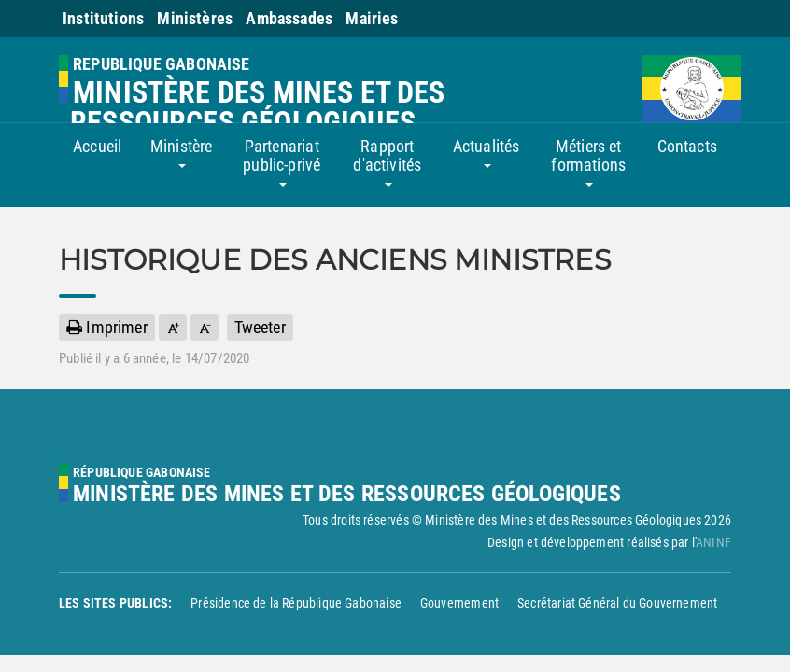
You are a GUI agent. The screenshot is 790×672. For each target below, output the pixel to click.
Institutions (103, 18)
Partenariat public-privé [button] (282, 161)
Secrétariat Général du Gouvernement (617, 603)
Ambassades (289, 18)
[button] (173, 327)
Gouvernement (459, 603)
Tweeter (260, 327)
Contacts (687, 146)
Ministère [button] (182, 152)
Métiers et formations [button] (588, 161)
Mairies (372, 18)
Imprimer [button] (107, 327)
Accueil (97, 146)
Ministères (195, 18)
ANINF (713, 542)
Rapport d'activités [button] (387, 161)
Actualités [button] (487, 152)
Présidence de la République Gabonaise (296, 603)
